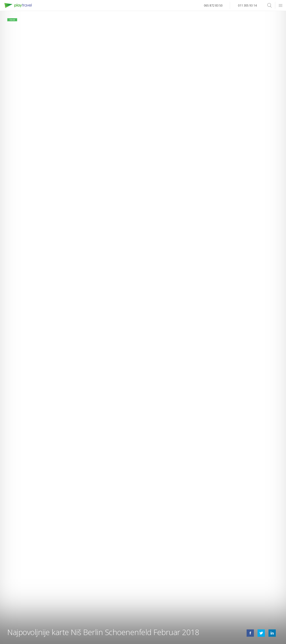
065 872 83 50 (213, 5)
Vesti (14, 21)
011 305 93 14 (247, 5)
